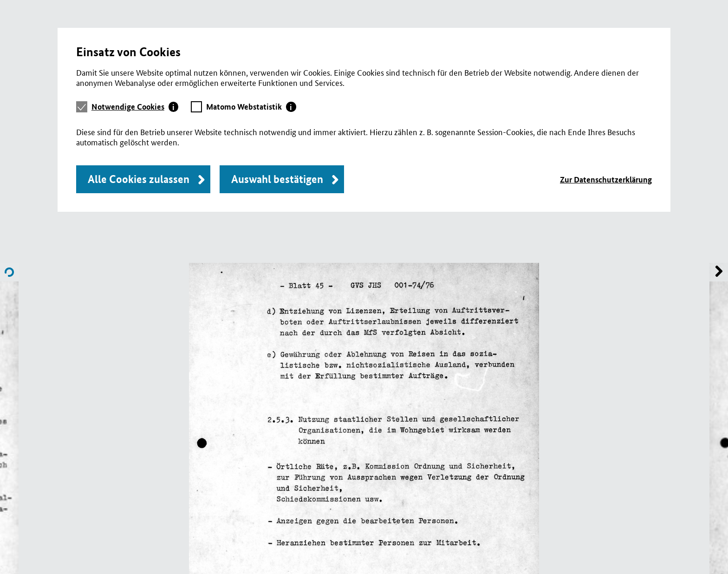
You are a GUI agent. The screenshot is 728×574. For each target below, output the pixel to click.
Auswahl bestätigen (277, 179)
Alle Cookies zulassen (139, 179)
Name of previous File (719, 272)
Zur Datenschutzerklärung (606, 179)
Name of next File (9, 272)
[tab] (135, 107)
